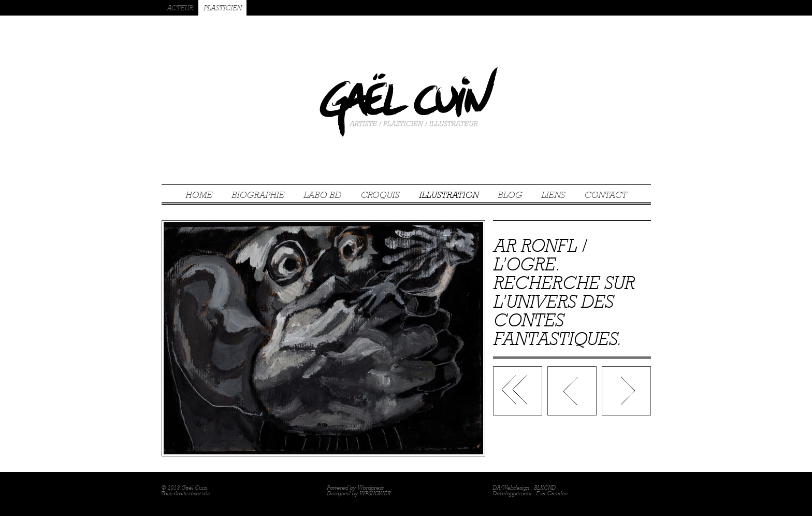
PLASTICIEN (222, 8)
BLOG (510, 195)
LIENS (553, 195)
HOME (199, 195)
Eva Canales (552, 493)
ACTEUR (180, 8)
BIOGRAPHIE (258, 195)
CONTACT (605, 195)
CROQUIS (380, 195)
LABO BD (322, 195)
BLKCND (545, 488)
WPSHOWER (375, 493)
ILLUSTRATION (449, 195)
